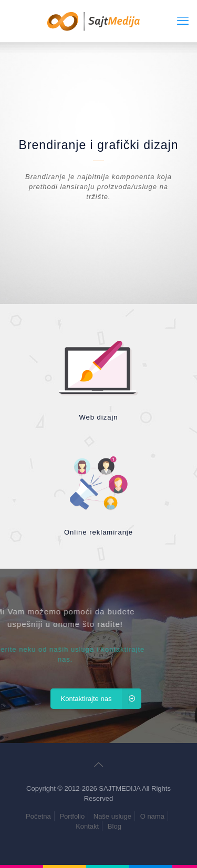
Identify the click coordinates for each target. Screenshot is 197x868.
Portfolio (72, 816)
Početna (38, 816)
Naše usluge (112, 816)
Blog (115, 826)
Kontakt (87, 826)
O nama (152, 816)
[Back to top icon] (99, 765)
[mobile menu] (183, 21)
